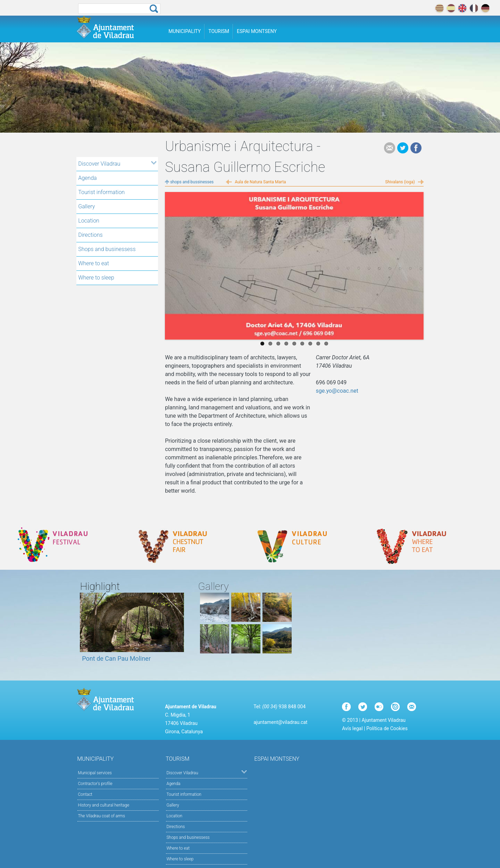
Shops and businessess (107, 249)
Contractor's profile (95, 784)
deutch (485, 8)
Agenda (87, 178)
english (462, 8)
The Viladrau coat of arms (102, 816)
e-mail (390, 148)
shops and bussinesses (192, 182)
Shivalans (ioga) (400, 182)
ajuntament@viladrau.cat (280, 722)
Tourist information (101, 192)
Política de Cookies (387, 728)
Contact (85, 794)
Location (89, 221)
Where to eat (94, 263)
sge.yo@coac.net (337, 391)
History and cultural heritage (104, 805)
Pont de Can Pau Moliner (116, 658)
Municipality (185, 31)
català (439, 8)
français (474, 8)
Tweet (403, 148)
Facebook (416, 148)
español (451, 8)
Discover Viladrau (117, 164)
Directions (90, 235)
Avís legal (352, 728)
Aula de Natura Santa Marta (260, 182)
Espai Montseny (257, 31)
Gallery (86, 206)
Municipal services (95, 773)
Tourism (219, 31)
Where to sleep (96, 278)
